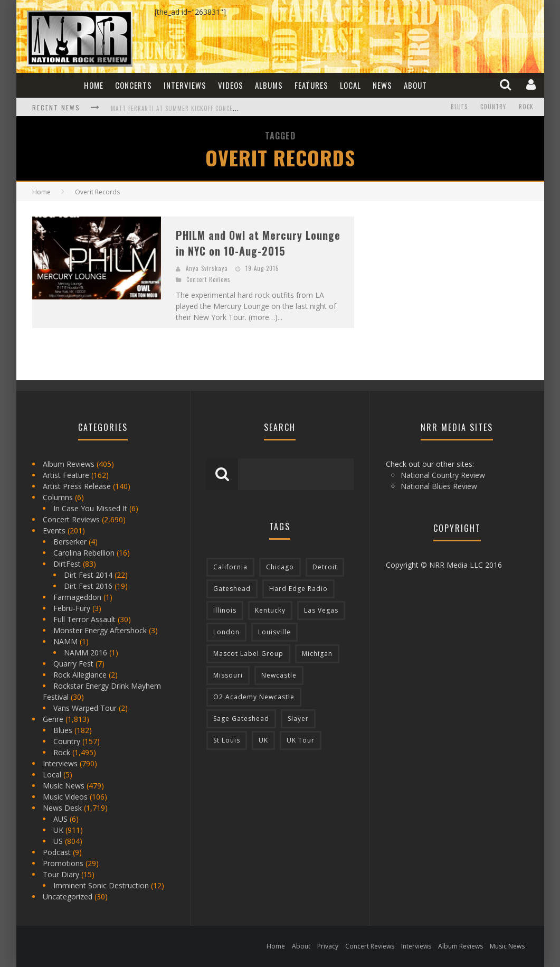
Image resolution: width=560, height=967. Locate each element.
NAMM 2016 (86, 653)
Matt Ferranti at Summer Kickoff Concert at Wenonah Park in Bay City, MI (225, 108)
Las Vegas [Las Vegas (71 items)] (321, 610)
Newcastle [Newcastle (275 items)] (279, 675)
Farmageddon (77, 597)
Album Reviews (69, 464)
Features (311, 85)
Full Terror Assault (84, 619)
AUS (60, 819)
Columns (58, 497)
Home (94, 85)
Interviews (185, 85)
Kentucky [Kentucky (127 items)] (270, 610)
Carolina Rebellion (84, 553)
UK (58, 830)
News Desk (62, 808)
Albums (269, 85)
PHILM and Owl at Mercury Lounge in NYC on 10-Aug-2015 (258, 243)
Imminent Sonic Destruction (101, 885)
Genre (53, 719)
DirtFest (67, 564)
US (58, 841)
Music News (64, 786)
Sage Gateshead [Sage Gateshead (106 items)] (241, 719)
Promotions (63, 863)
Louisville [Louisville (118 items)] (274, 632)
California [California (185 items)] (230, 567)
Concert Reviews (208, 279)
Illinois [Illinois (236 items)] (225, 610)
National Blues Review (439, 486)
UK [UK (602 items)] (263, 740)
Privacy (328, 946)
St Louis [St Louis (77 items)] (227, 740)
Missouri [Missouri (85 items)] (228, 675)
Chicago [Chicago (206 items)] (280, 567)
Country (493, 107)
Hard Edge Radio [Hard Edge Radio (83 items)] (298, 589)
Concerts (134, 85)
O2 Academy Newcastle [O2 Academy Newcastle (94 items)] (254, 697)
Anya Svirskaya (207, 268)
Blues (459, 107)
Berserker (70, 542)
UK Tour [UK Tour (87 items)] (301, 740)
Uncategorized (68, 896)
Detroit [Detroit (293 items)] (325, 567)
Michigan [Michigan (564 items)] (317, 654)
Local (350, 85)
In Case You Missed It (90, 508)
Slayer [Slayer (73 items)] (298, 719)
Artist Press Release (77, 486)
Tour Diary (61, 874)
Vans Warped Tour (85, 708)
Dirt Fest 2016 (88, 586)
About (415, 85)
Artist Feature (66, 475)
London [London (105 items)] (226, 632)
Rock (526, 107)
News (382, 85)
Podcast (57, 852)
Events (54, 531)
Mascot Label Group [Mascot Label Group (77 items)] (248, 654)
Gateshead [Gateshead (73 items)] (232, 589)
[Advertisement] (449, 283)
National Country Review (443, 475)
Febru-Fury (72, 608)
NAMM (65, 641)
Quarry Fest (73, 664)
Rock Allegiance (80, 675)
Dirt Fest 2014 (88, 575)
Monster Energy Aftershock (100, 630)
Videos (231, 85)
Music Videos (65, 797)
